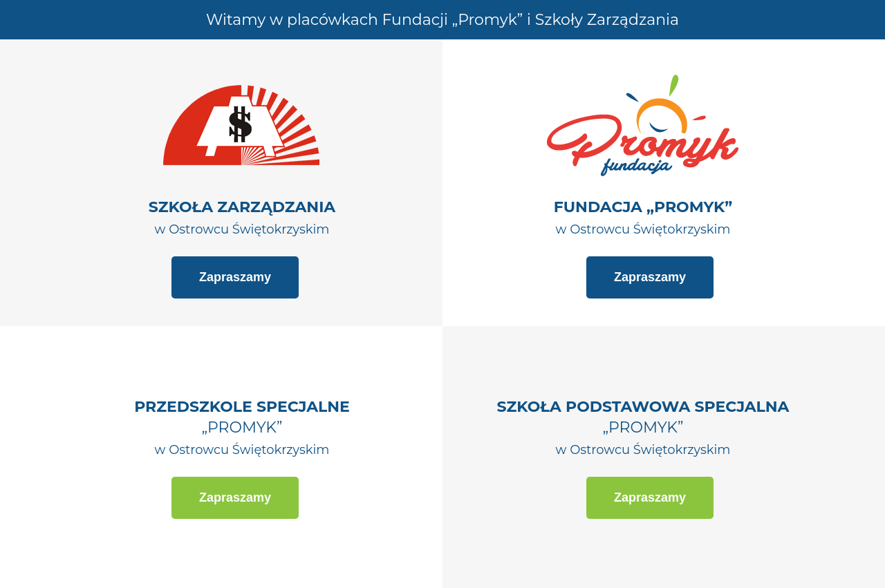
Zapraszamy (235, 277)
